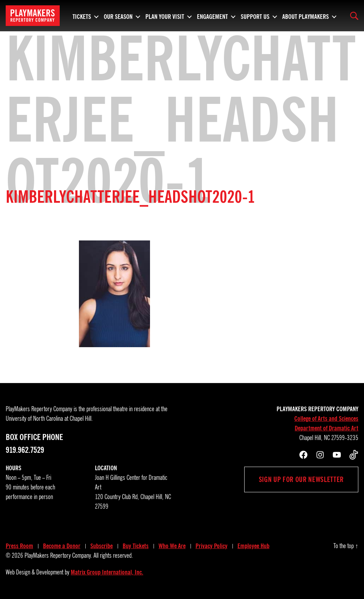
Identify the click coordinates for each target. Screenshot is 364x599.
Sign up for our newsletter (301, 479)
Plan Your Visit (165, 16)
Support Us (255, 16)
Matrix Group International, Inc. (107, 572)
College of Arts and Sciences (326, 419)
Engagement (212, 16)
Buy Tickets (136, 546)
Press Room (19, 546)
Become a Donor (62, 546)
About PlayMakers (306, 16)
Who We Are (172, 546)
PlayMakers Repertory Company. (58, 556)
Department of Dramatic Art (326, 428)
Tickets (82, 16)
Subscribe (101, 546)
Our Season (118, 16)
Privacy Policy (212, 546)
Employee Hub (253, 546)
